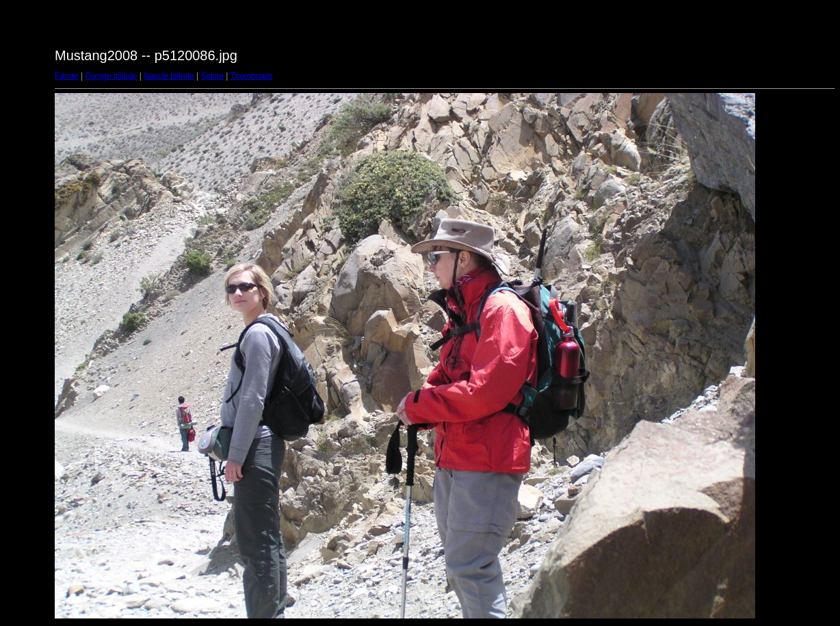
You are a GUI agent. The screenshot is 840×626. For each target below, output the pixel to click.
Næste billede (169, 76)
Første (67, 76)
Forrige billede (111, 76)
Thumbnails (251, 76)
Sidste (212, 76)
